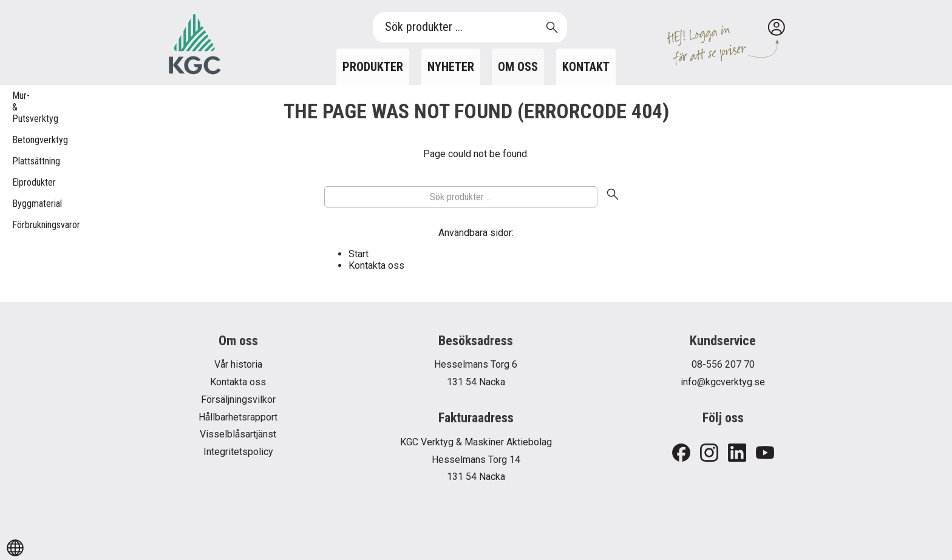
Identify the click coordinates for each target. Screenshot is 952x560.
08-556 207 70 (723, 364)
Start (359, 254)
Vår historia (238, 364)
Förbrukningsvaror (18, 225)
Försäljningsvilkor (238, 400)
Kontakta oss (376, 265)
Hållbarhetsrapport (238, 417)
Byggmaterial (18, 204)
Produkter (373, 67)
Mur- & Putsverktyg (18, 107)
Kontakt (586, 67)
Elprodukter (18, 182)
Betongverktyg (18, 140)
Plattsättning (18, 161)
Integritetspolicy (238, 452)
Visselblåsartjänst (238, 434)
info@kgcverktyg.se (723, 382)
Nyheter (451, 67)
